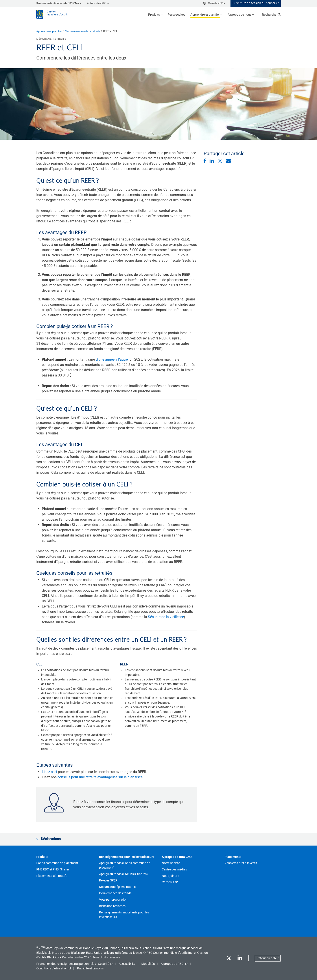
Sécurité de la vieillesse (166, 617)
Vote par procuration (113, 900)
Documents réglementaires (117, 887)
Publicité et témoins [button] (90, 968)
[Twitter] (229, 959)
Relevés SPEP (108, 880)
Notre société (171, 863)
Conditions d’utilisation (52, 968)
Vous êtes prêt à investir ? (242, 863)
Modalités (148, 964)
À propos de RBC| (172, 964)
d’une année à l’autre (112, 359)
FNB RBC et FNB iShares (53, 869)
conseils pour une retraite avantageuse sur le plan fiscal (100, 777)
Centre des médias (174, 869)
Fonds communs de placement (57, 863)
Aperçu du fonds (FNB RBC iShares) (123, 874)
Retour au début (268, 958)
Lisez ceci (49, 772)
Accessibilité (127, 964)
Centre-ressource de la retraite (83, 31)
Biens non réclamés (112, 906)
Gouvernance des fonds (115, 893)
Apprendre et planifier (49, 31)
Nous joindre (170, 876)
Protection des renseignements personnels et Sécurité (73, 964)
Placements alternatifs (52, 876)
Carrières (168, 882)
